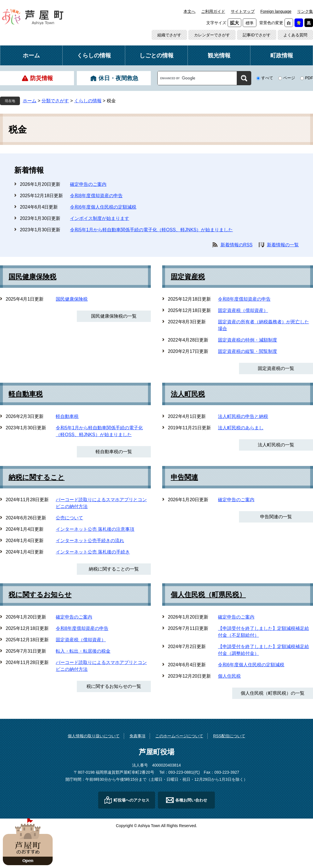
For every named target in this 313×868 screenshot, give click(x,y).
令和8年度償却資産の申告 (96, 196)
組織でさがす (169, 35)
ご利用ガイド (213, 11)
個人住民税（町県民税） (208, 595)
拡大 (234, 23)
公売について (69, 518)
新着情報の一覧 (283, 245)
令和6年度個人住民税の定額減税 (103, 207)
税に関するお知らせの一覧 (114, 686)
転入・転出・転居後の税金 (83, 651)
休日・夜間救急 (118, 78)
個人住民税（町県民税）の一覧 (273, 693)
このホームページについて (179, 736)
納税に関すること (37, 477)
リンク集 (305, 11)
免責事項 (137, 736)
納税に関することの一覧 (114, 569)
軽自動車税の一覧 (114, 452)
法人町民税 (188, 394)
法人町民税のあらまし (241, 428)
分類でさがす (55, 101)
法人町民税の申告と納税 (243, 416)
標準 (250, 23)
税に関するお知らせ (40, 595)
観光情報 (219, 55)
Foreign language (276, 11)
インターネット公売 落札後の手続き (93, 552)
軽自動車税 (26, 394)
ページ (289, 78)
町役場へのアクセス (131, 800)
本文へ (190, 11)
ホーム (31, 55)
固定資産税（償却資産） (243, 310)
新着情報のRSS (237, 245)
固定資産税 (188, 277)
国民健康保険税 (32, 277)
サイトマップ (243, 11)
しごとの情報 (156, 55)
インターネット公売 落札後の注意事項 (95, 529)
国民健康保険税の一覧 (114, 316)
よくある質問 (295, 35)
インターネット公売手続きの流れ (90, 541)
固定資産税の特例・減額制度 (248, 340)
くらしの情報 (94, 55)
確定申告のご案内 (88, 184)
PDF (309, 78)
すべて (267, 78)
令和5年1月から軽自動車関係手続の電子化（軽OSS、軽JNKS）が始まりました (151, 230)
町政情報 (282, 55)
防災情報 (42, 78)
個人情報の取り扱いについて (94, 736)
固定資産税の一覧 (276, 368)
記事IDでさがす (257, 35)
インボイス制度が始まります (100, 218)
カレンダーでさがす (212, 35)
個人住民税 (229, 676)
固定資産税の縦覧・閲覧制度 (248, 351)
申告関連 (184, 477)
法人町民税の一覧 (276, 445)
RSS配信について (229, 736)
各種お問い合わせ (191, 800)
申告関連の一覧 (276, 517)
